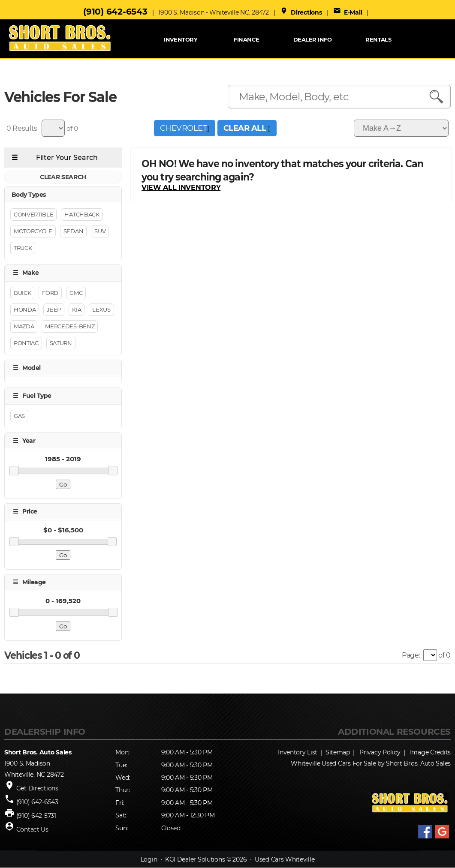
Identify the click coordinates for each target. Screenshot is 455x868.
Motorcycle (33, 231)
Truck (23, 248)
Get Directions (37, 788)
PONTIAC (26, 343)
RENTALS (378, 39)
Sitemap (338, 752)
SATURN (61, 343)
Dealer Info (312, 39)
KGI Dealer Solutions (195, 860)
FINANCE (246, 39)
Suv (100, 231)
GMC (76, 293)
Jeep (54, 309)
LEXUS (101, 309)
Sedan (73, 231)
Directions (301, 12)
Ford (50, 293)
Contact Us (32, 829)
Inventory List (298, 752)
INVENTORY (181, 39)
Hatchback (82, 215)
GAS (19, 416)
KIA (77, 309)
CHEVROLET (185, 128)
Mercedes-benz (70, 326)
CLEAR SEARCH (63, 177)
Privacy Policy (380, 752)
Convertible (33, 215)
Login (149, 860)
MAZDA (24, 326)
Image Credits (430, 752)
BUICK (22, 293)
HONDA (25, 309)
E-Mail (348, 12)
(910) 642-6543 (115, 12)
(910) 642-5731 (36, 816)
